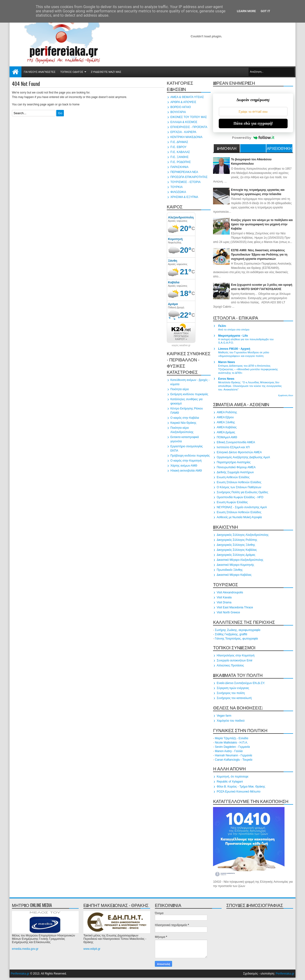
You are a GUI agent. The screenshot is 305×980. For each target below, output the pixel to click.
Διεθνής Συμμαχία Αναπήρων (235, 472)
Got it (265, 11)
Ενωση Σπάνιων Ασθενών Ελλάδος (239, 482)
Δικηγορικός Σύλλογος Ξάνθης (236, 545)
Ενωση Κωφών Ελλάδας (232, 502)
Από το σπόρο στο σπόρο (234, 330)
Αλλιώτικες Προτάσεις (230, 665)
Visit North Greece (228, 612)
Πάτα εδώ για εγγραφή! (253, 123)
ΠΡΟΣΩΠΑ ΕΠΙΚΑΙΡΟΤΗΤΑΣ (189, 177)
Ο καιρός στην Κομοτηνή (186, 461)
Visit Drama (224, 602)
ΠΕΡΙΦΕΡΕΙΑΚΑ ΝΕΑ (184, 172)
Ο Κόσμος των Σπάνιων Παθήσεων (239, 487)
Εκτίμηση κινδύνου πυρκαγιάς (189, 394)
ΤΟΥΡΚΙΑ (176, 187)
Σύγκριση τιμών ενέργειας (233, 688)
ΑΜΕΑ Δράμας (226, 432)
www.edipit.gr (92, 949)
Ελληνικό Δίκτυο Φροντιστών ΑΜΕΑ (239, 452)
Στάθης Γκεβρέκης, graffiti (231, 634)
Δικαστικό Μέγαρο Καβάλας (234, 575)
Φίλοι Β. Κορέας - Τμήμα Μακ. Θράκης (241, 787)
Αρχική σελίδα (15, 72)
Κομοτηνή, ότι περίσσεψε (232, 777)
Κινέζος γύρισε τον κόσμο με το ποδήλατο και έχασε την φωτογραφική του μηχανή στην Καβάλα (262, 224)
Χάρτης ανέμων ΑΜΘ (184, 466)
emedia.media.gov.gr (25, 949)
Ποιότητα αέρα (180, 389)
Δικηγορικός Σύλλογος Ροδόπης (237, 540)
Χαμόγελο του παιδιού (231, 721)
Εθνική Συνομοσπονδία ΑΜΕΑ (236, 442)
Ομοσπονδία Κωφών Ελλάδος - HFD (240, 497)
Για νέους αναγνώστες (40, 72)
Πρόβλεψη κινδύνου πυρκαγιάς (190, 456)
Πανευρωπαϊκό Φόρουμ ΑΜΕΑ (236, 467)
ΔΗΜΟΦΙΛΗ (227, 148)
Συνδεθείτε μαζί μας (106, 72)
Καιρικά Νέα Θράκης (183, 423)
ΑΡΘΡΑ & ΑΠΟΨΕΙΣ (183, 102)
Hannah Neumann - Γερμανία (234, 755)
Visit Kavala (224, 597)
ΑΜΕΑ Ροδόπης (227, 412)
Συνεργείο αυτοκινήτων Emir (234, 660)
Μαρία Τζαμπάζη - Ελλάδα (232, 738)
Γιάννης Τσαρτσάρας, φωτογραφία (236, 639)
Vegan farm (224, 716)
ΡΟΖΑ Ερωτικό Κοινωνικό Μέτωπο (239, 792)
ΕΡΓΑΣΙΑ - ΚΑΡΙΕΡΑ (183, 132)
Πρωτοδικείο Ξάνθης (230, 570)
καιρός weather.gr (181, 345)
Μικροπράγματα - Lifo (233, 336)
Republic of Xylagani (230, 782)
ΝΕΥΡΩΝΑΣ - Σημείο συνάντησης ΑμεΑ (242, 507)
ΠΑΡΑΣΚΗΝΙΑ (179, 167)
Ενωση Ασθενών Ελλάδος (233, 477)
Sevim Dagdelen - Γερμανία (232, 747)
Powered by (253, 138)
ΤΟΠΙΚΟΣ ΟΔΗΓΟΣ (72, 72)
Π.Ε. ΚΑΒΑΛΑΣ (180, 152)
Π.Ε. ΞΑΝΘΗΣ (180, 157)
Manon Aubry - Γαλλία (229, 751)
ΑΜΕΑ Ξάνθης (226, 422)
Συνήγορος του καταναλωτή (234, 698)
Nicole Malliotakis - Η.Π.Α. (231, 743)
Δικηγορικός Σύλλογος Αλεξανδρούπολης (243, 535)
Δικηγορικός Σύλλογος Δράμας (236, 555)
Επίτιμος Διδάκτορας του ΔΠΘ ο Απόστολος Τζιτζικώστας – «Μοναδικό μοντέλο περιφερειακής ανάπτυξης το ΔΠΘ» (248, 369)
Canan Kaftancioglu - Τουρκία (234, 760)
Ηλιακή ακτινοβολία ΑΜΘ (186, 471)
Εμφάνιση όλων (286, 395)
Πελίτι (222, 326)
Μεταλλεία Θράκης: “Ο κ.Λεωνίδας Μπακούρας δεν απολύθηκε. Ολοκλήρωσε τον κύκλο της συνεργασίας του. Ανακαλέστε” (250, 386)
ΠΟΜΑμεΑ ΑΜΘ (227, 437)
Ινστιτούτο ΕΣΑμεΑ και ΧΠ (233, 447)
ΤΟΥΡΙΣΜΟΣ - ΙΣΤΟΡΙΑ (186, 182)
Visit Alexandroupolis (230, 592)
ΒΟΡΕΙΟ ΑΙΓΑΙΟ (181, 107)
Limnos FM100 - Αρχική (234, 349)
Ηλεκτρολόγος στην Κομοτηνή (236, 655)
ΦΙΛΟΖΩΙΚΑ (178, 192)
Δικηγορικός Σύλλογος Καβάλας (237, 550)
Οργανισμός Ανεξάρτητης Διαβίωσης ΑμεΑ (243, 457)
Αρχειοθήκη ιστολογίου (279, 149)
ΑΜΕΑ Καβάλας (227, 427)
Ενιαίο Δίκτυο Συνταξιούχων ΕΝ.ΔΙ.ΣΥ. (241, 683)
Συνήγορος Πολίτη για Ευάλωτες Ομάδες (242, 492)
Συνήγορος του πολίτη (231, 693)
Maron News (226, 362)
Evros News (226, 379)
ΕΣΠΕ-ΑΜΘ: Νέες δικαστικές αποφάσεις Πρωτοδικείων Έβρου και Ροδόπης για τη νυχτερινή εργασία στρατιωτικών (259, 255)
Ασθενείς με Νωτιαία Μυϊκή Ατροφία (239, 517)
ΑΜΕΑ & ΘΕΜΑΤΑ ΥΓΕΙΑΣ (187, 97)
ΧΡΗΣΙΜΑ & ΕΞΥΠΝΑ (184, 197)
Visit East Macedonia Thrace (235, 607)
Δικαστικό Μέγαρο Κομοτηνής (235, 565)
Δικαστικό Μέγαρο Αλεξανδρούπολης (240, 560)
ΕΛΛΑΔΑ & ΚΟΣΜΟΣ (184, 122)
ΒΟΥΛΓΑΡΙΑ (178, 112)
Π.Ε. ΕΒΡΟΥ (178, 147)
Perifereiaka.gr (20, 974)
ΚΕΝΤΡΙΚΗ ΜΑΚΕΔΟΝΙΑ (186, 137)
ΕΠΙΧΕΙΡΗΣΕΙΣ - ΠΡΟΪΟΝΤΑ (189, 127)
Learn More (246, 11)
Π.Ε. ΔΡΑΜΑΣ (179, 142)
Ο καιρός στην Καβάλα (185, 418)
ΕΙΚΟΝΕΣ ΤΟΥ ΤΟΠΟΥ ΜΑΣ (189, 117)
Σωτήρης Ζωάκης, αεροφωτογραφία (238, 630)
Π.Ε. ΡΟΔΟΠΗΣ (181, 162)
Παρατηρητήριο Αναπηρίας (234, 462)
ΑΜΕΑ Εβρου (225, 417)
